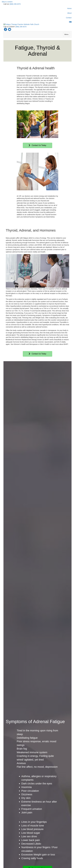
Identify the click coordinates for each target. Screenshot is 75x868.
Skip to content (7, 2)
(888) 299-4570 (15, 4)
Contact (69, 18)
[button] (37, 157)
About (69, 13)
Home (69, 8)
